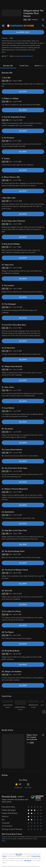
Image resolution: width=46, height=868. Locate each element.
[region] (23, 847)
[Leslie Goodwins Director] (21, 689)
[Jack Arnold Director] (8, 689)
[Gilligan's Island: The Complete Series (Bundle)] (28, 714)
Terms (4, 834)
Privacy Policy (36, 834)
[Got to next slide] (44, 689)
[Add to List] (43, 713)
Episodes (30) (8, 43)
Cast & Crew (24, 43)
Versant (19, 832)
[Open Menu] (3, 3)
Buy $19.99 (27, 10)
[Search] (43, 3)
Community (18, 743)
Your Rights (28, 838)
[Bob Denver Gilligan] (33, 689)
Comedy (11, 810)
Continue (23, 864)
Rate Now (28, 743)
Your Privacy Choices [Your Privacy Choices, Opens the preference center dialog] (23, 859)
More (4, 30)
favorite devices (26, 34)
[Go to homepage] (21, 3)
